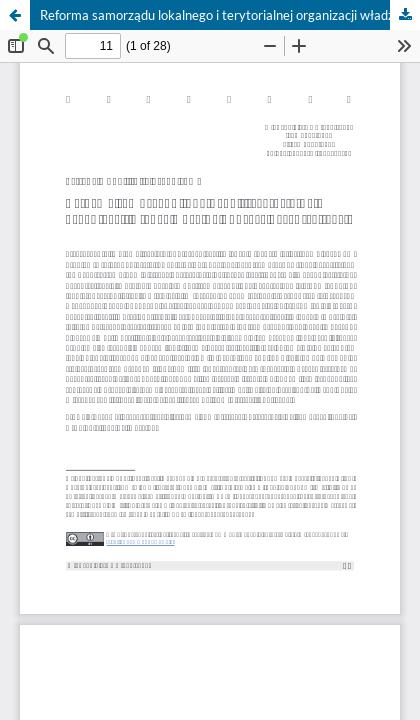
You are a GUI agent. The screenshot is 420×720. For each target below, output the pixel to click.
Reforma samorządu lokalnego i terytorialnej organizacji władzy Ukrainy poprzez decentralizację (230, 15)
